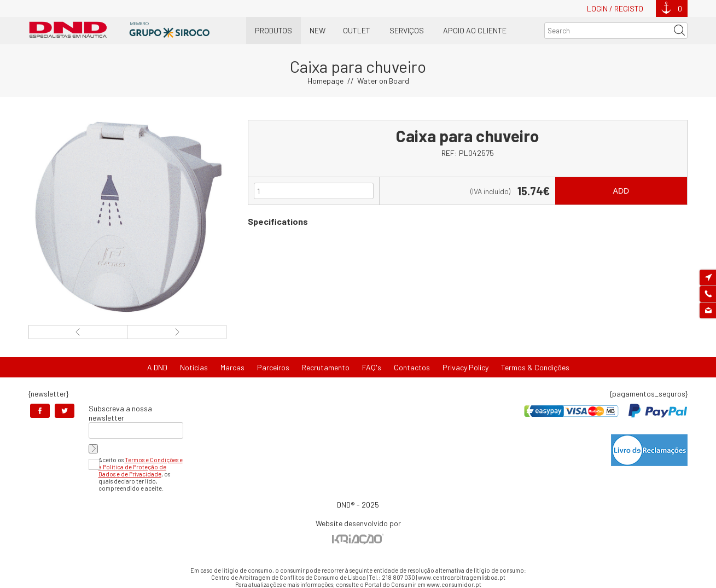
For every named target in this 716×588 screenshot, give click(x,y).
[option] (127, 217)
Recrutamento (326, 367)
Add (621, 191)
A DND (157, 367)
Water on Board (383, 81)
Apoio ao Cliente (475, 30)
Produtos (273, 30)
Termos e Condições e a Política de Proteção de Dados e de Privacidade (141, 467)
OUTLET (357, 30)
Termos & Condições (535, 367)
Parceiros (273, 367)
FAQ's (372, 367)
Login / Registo (615, 8)
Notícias (194, 367)
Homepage (325, 81)
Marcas (232, 367)
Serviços (407, 30)
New (318, 30)
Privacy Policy (465, 367)
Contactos (412, 367)
